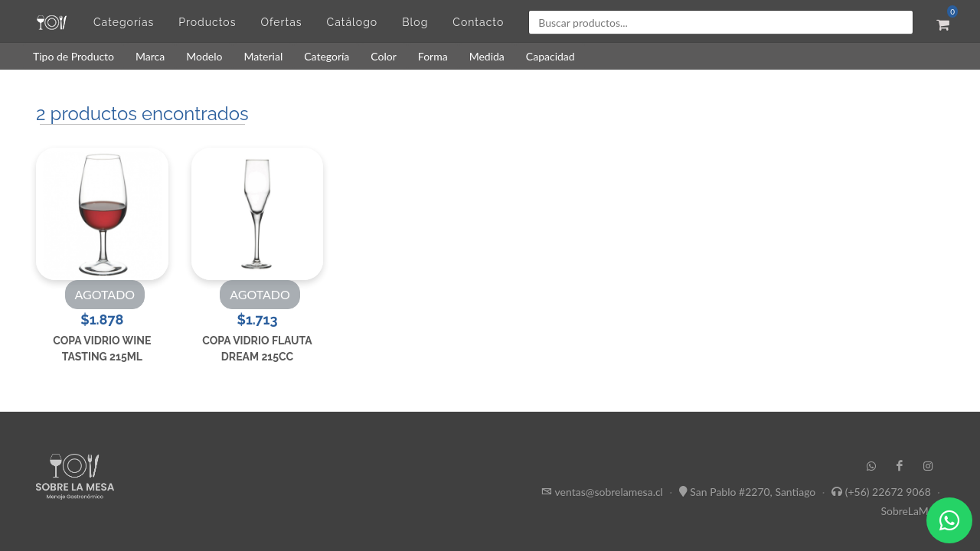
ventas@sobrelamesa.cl (609, 492)
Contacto (478, 22)
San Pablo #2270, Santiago (753, 492)
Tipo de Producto (73, 56)
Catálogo (353, 22)
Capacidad (550, 56)
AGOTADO (105, 294)
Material (263, 56)
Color (384, 56)
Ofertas (281, 22)
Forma (433, 56)
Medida (487, 56)
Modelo (204, 56)
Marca (150, 56)
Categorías (124, 22)
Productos (207, 22)
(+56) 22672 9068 (888, 492)
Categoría (327, 56)
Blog (415, 22)
